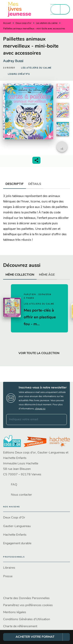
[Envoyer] (62, 420)
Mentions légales (15, 612)
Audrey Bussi (13, 61)
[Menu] (60, 9)
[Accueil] (19, 9)
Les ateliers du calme (47, 23)
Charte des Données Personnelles (26, 598)
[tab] (15, 184)
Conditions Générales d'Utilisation (27, 619)
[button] (36, 68)
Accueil (7, 23)
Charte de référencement (20, 626)
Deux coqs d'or (23, 23)
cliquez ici (40, 409)
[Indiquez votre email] (32, 420)
